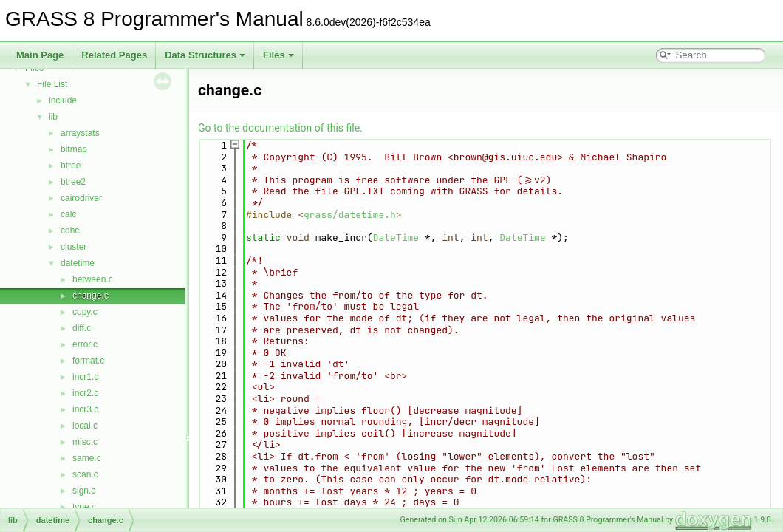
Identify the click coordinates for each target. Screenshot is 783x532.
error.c (85, 344)
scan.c (85, 474)
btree (71, 166)
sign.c (84, 491)
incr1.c (85, 377)
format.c (88, 361)
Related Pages (114, 55)
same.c (87, 458)
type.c (84, 507)
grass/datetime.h (350, 215)
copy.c (85, 312)
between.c (93, 279)
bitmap (74, 149)
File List (52, 84)
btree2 (73, 182)
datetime (78, 263)
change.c (90, 296)
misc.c (85, 442)
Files (278, 55)
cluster (73, 247)
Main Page (40, 55)
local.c (85, 426)
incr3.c (85, 409)
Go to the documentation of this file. (280, 128)
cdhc (70, 231)
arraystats (80, 133)
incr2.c (85, 393)
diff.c (82, 328)
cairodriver (81, 198)
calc (68, 214)
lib (53, 117)
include (63, 100)
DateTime (396, 238)
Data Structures (205, 55)
